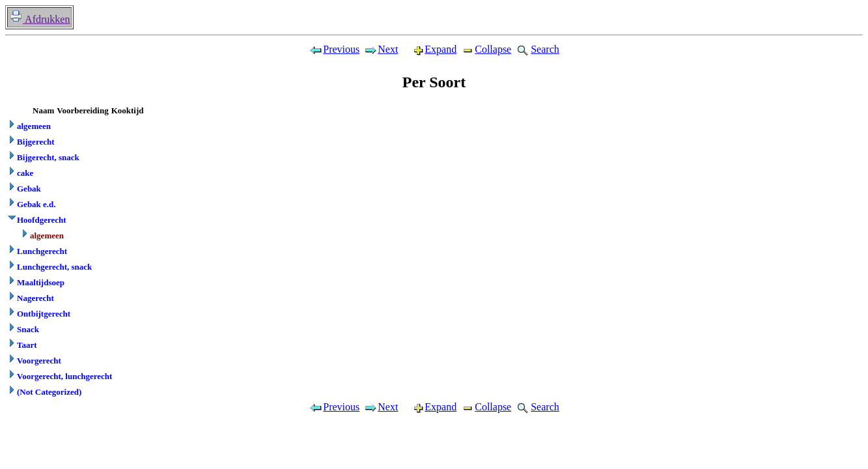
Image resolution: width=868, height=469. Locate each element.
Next (381, 49)
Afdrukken (39, 19)
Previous (334, 49)
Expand (429, 49)
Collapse (486, 49)
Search (537, 49)
